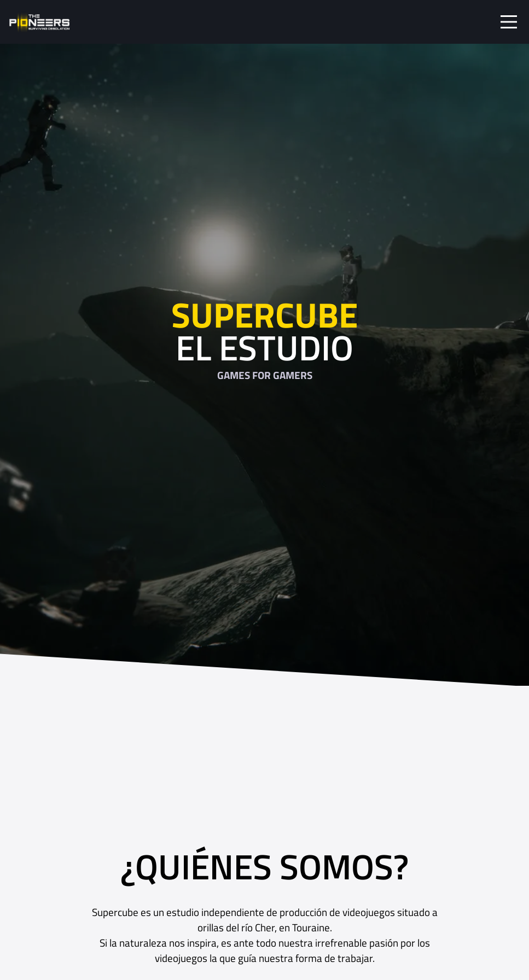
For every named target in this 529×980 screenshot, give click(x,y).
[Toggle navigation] (509, 22)
